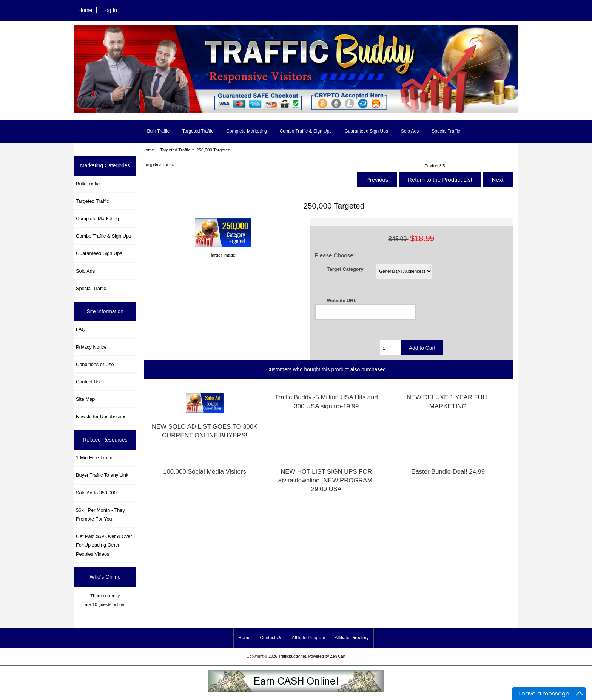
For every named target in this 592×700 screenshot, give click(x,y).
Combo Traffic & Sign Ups (306, 131)
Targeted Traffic (175, 150)
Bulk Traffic (158, 131)
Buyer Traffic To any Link (102, 475)
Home (85, 10)
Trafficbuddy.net (292, 656)
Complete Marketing (246, 131)
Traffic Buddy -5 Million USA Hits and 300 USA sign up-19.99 (326, 402)
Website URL (342, 301)
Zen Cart (338, 656)
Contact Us (88, 382)
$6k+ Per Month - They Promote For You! (100, 515)
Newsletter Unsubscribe (101, 416)
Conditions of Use (95, 364)
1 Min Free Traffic (95, 458)
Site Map (85, 399)
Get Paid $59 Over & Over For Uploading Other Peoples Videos (104, 545)
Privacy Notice (91, 347)
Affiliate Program (308, 638)
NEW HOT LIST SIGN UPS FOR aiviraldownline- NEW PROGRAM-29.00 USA (326, 480)
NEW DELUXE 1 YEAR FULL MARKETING (448, 402)
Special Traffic (446, 131)
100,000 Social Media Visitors (205, 472)
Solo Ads (410, 131)
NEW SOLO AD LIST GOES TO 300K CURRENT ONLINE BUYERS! (205, 431)
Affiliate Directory (351, 638)
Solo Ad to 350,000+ (98, 493)
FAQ (81, 329)
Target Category (345, 269)
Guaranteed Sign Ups (366, 131)
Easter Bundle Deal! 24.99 (448, 472)
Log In (110, 10)
